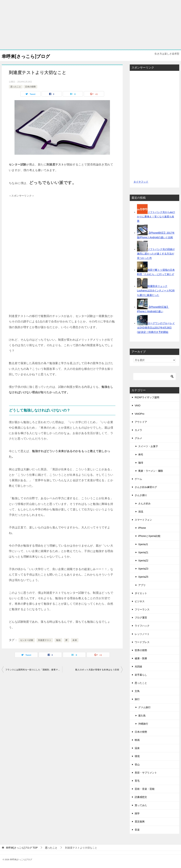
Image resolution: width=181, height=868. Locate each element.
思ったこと (16, 87)
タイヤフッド (141, 182)
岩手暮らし (141, 675)
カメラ (138, 430)
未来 (75, 640)
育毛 (137, 781)
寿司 (141, 455)
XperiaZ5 (143, 577)
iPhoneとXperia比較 (149, 536)
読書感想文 (141, 797)
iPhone (142, 528)
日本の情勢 (30, 87)
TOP (22, 848)
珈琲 (141, 463)
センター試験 (27, 640)
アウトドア (141, 422)
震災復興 (140, 822)
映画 (137, 740)
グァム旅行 (144, 707)
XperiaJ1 (143, 544)
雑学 (137, 813)
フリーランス (142, 609)
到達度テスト (45, 640)
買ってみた (141, 805)
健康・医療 (141, 658)
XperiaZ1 (143, 552)
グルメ (138, 438)
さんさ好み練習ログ (146, 487)
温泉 (137, 748)
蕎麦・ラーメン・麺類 (151, 471)
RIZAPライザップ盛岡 (147, 397)
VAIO (138, 405)
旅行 (137, 699)
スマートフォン (143, 520)
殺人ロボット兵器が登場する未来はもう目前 (97, 670)
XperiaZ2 (143, 561)
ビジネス (140, 601)
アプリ (142, 585)
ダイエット (141, 593)
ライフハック (142, 626)
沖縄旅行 (143, 724)
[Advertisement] (90, 25)
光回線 (138, 666)
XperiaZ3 (143, 569)
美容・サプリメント (146, 773)
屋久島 (142, 716)
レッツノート (142, 634)
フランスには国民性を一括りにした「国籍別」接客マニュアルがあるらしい (34, 670)
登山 (137, 765)
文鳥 (137, 691)
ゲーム (138, 479)
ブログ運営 (141, 618)
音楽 (137, 830)
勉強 (58, 640)
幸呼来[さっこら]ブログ (31, 56)
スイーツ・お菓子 (148, 446)
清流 (141, 512)
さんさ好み (144, 503)
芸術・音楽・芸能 (145, 789)
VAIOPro (139, 414)
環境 (137, 756)
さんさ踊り (141, 495)
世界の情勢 (141, 650)
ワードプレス (142, 642)
